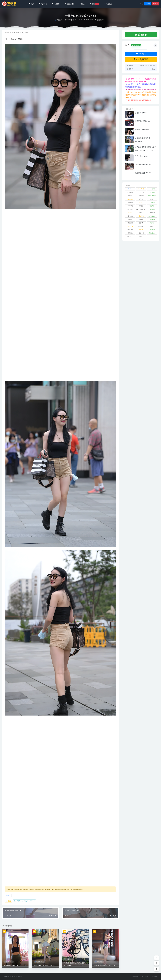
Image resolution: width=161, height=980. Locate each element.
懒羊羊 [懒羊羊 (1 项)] (152, 206)
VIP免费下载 (141, 59)
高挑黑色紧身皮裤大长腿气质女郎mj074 (75, 964)
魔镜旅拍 (100, 962)
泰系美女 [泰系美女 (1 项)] (152, 209)
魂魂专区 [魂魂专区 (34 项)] (141, 233)
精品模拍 (69, 959)
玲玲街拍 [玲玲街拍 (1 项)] (130, 216)
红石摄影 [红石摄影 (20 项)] (152, 219)
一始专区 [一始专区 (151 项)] (141, 192)
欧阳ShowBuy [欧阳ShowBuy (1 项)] (141, 209)
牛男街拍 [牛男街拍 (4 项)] (152, 213)
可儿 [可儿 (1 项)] (141, 199)
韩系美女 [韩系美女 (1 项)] (130, 233)
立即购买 (141, 54)
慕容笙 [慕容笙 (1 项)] (141, 206)
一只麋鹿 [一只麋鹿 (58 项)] (130, 192)
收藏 (9, 901)
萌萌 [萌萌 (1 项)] (152, 223)
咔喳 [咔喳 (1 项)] (152, 199)
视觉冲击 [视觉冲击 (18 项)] (141, 230)
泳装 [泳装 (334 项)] (130, 213)
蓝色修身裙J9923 (141, 113)
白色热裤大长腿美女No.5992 (45, 965)
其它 (9, 895)
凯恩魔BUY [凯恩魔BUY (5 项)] (152, 196)
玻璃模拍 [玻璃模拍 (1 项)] (141, 216)
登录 (148, 4)
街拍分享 (60, 20)
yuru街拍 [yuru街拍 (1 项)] (152, 189)
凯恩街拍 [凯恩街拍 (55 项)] (141, 196)
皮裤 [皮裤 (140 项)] (141, 219)
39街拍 (20, 977)
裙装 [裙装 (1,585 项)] (152, 226)
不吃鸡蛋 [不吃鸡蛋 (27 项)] (152, 192)
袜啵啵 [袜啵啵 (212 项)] (141, 226)
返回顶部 (155, 977)
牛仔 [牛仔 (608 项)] (141, 213)
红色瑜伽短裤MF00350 (143, 165)
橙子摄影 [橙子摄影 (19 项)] (130, 209)
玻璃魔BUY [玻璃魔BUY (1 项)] (152, 216)
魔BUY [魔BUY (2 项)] (130, 237)
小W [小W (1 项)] (141, 203)
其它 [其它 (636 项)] (130, 196)
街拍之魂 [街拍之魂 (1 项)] (130, 226)
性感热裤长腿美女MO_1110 (105, 965)
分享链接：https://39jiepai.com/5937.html (24, 901)
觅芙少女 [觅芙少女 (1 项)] (130, 230)
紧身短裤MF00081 (11, 965)
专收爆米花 (100, 20)
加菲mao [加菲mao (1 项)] (130, 199)
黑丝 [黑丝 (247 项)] (141, 237)
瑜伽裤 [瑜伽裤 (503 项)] (130, 219)
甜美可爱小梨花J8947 (143, 121)
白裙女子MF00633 (141, 156)
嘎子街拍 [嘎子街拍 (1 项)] (130, 203)
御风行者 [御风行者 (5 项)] (130, 206)
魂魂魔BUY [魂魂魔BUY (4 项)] (152, 233)
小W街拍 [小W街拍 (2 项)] (152, 203)
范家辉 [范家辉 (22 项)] (141, 223)
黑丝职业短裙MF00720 (143, 173)
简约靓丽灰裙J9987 (142, 130)
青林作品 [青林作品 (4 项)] (152, 230)
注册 (156, 4)
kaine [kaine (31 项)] (130, 189)
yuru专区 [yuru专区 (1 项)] (141, 189)
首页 (17, 33)
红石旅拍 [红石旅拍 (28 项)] (130, 223)
